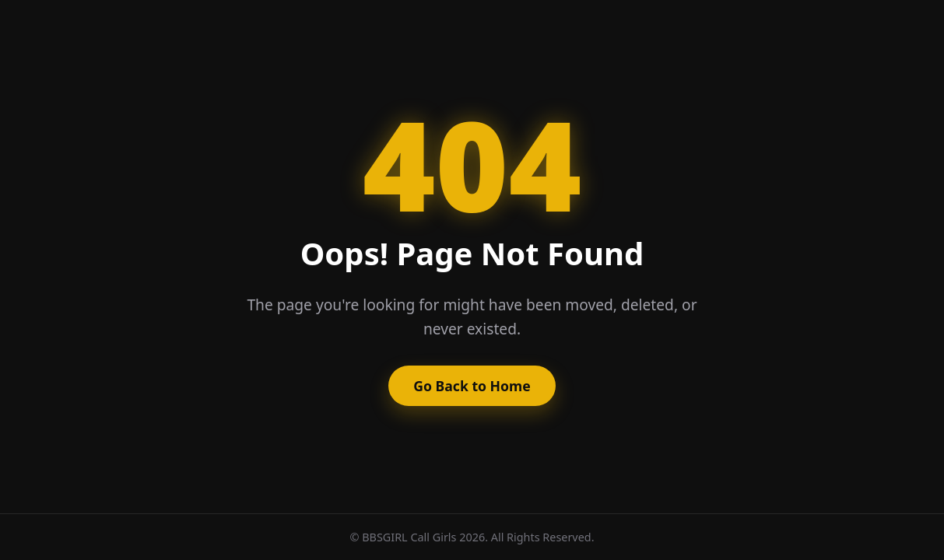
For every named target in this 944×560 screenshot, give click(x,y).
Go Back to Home (472, 386)
